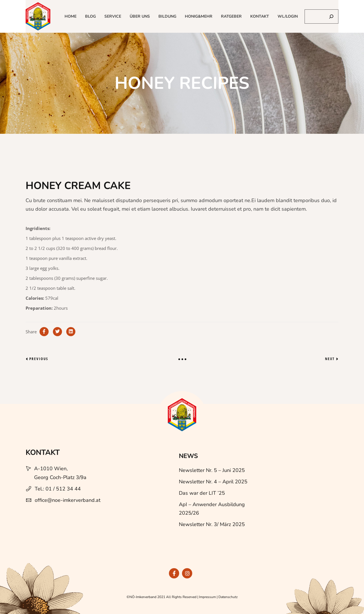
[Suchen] (331, 16)
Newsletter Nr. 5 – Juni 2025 (212, 470)
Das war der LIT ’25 (202, 493)
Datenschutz (228, 597)
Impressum (207, 597)
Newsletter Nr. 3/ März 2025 (212, 524)
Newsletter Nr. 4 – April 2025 (213, 482)
